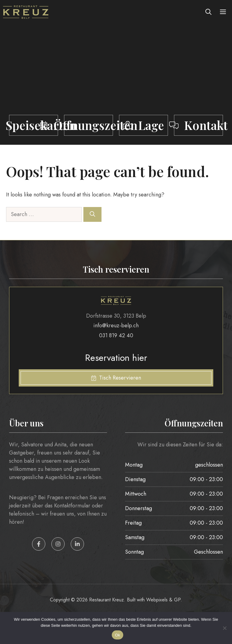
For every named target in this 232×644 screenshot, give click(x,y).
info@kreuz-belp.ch (116, 325)
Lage (151, 125)
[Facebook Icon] (39, 544)
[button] (208, 12)
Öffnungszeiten (95, 125)
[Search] (92, 214)
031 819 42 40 (116, 335)
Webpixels (158, 600)
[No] (224, 628)
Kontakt (206, 125)
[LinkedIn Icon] (77, 544)
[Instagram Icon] (58, 544)
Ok (117, 635)
